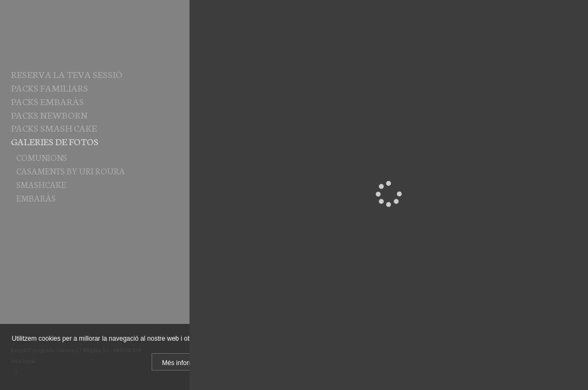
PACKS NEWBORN (49, 114)
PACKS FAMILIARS (50, 87)
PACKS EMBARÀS (47, 101)
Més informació (184, 363)
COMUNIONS (42, 157)
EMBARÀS (36, 198)
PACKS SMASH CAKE (54, 127)
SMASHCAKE (41, 184)
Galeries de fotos (55, 141)
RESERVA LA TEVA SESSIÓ (67, 74)
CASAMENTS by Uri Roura (71, 171)
